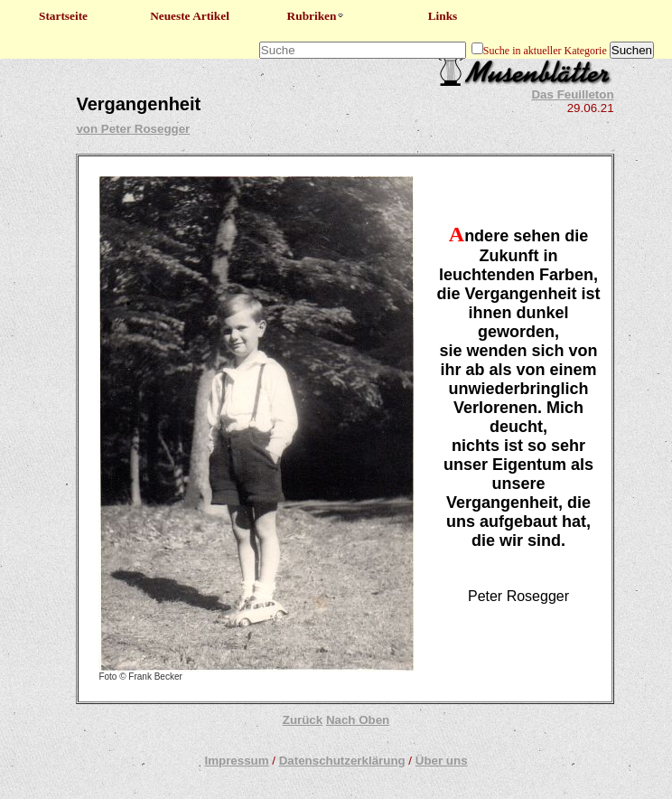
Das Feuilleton (572, 94)
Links (443, 16)
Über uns (442, 761)
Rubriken (317, 16)
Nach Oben (358, 720)
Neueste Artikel (190, 16)
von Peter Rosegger (133, 129)
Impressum (236, 761)
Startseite (63, 16)
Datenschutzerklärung (342, 761)
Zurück (303, 720)
